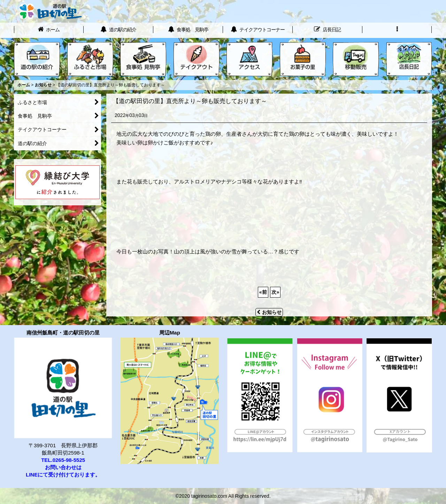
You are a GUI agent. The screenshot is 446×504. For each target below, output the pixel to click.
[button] (397, 30)
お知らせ (269, 312)
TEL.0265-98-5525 (63, 460)
